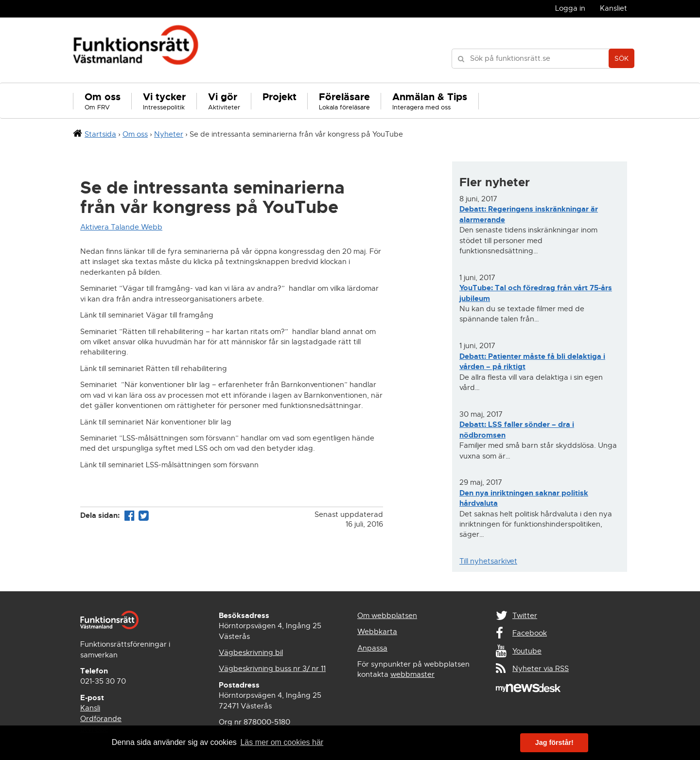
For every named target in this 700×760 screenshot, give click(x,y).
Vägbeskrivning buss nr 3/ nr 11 (272, 669)
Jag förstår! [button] (554, 742)
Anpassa (372, 648)
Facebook (530, 633)
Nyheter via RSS (541, 669)
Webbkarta (377, 632)
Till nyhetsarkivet (488, 561)
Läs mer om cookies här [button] (282, 742)
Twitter (525, 616)
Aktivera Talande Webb (121, 227)
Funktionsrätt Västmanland (136, 50)
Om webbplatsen (387, 616)
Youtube (527, 651)
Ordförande (101, 719)
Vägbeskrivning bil (251, 653)
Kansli (90, 708)
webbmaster (412, 674)
